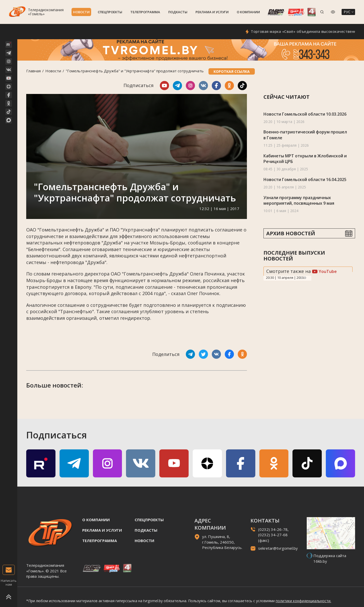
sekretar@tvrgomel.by (278, 548)
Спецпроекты (110, 12)
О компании (248, 12)
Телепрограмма (145, 12)
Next (305, 278)
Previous (301, 278)
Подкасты (178, 12)
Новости (81, 12)
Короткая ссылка (232, 71)
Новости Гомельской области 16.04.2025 (305, 180)
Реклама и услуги (212, 12)
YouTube (324, 271)
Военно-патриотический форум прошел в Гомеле (305, 135)
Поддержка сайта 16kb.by (330, 558)
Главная (33, 71)
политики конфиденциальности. (303, 601)
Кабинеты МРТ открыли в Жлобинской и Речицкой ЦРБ (305, 159)
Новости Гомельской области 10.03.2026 (305, 114)
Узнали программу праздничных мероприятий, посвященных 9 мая (299, 201)
